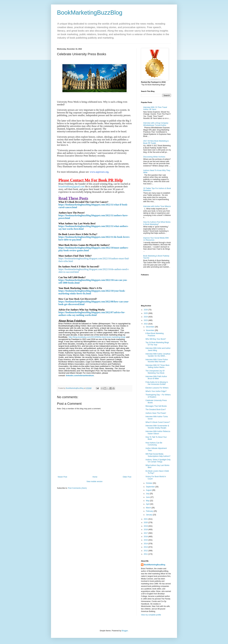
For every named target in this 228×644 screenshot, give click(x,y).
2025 (146, 313)
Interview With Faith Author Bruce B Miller (156, 378)
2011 (146, 554)
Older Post (127, 477)
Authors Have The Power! (156, 413)
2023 (146, 320)
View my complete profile (151, 615)
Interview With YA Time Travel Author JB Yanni (155, 108)
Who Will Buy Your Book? (156, 339)
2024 (146, 317)
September (151, 487)
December (150, 327)
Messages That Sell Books (156, 406)
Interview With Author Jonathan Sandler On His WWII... (158, 355)
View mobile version (95, 482)
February (150, 511)
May (148, 501)
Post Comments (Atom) (77, 488)
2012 (146, 551)
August (149, 490)
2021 (146, 519)
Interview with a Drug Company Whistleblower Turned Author (156, 124)
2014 (146, 544)
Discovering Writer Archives (154, 157)
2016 (146, 537)
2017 (146, 533)
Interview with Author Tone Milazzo (157, 206)
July (148, 494)
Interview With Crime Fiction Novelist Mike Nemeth (157, 361)
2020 (146, 523)
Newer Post (62, 477)
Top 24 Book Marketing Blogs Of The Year (157, 344)
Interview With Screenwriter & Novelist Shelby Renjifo (157, 427)
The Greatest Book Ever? (156, 410)
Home (95, 477)
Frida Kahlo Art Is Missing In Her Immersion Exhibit (157, 383)
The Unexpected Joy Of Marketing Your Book (155, 372)
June (148, 497)
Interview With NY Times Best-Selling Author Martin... (158, 366)
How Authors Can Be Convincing (154, 444)
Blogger (125, 631)
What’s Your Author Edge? (156, 391)
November (150, 330)
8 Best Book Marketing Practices (155, 334)
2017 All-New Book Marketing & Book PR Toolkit (156, 142)
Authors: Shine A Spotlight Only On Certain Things (158, 461)
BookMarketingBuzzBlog (90, 13)
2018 (146, 530)
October (149, 483)
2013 (146, 547)
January (149, 515)
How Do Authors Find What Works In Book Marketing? (157, 223)
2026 (146, 310)
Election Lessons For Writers (157, 388)
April (148, 504)
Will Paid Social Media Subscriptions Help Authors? (158, 455)
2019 (146, 526)
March (149, 508)
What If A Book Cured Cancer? (158, 422)
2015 (146, 540)
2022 (146, 324)
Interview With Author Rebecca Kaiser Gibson (158, 432)
